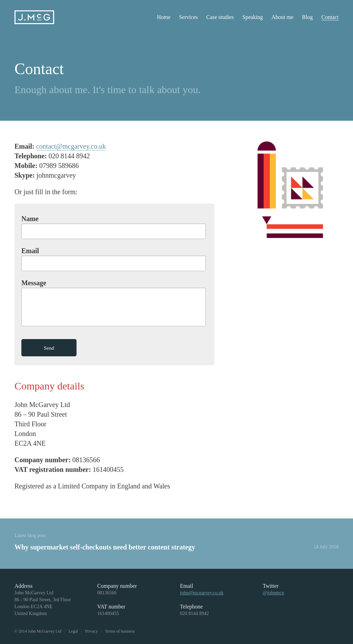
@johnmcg (273, 593)
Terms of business (120, 631)
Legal (73, 631)
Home (164, 17)
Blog (307, 17)
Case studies (220, 17)
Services (188, 17)
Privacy (92, 631)
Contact (330, 17)
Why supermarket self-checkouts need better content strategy (105, 547)
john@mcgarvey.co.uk (202, 593)
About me (283, 17)
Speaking (253, 17)
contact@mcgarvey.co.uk (71, 146)
